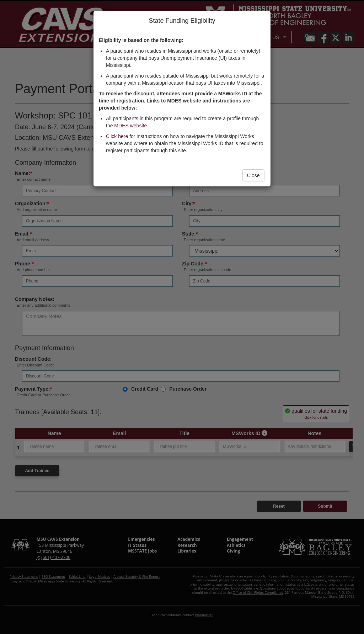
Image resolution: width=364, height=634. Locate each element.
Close (253, 175)
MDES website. (131, 126)
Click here (117, 136)
